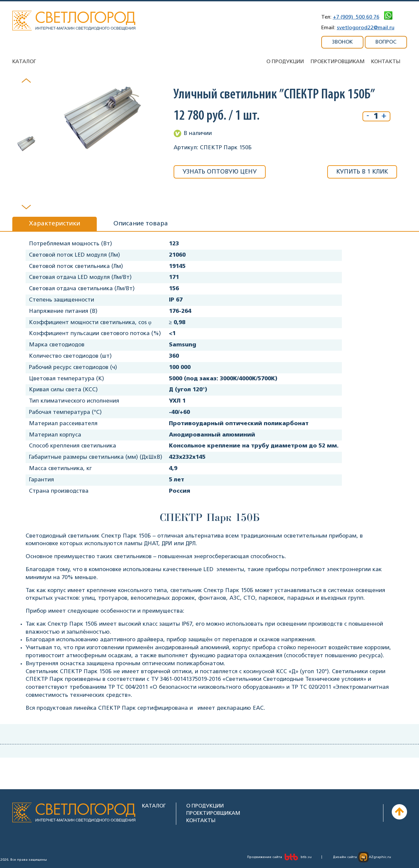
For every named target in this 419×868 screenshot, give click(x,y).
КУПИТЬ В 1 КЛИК (362, 172)
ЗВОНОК (342, 42)
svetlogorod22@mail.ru (366, 28)
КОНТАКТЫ (201, 821)
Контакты (386, 62)
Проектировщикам (338, 62)
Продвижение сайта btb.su (279, 857)
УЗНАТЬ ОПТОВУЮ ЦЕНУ (220, 172)
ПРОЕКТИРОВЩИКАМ (213, 813)
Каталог (24, 62)
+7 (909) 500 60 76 (356, 17)
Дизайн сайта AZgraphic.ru (362, 857)
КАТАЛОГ (154, 806)
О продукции (285, 62)
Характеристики (55, 224)
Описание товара (141, 224)
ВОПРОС (386, 42)
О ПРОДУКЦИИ (205, 806)
